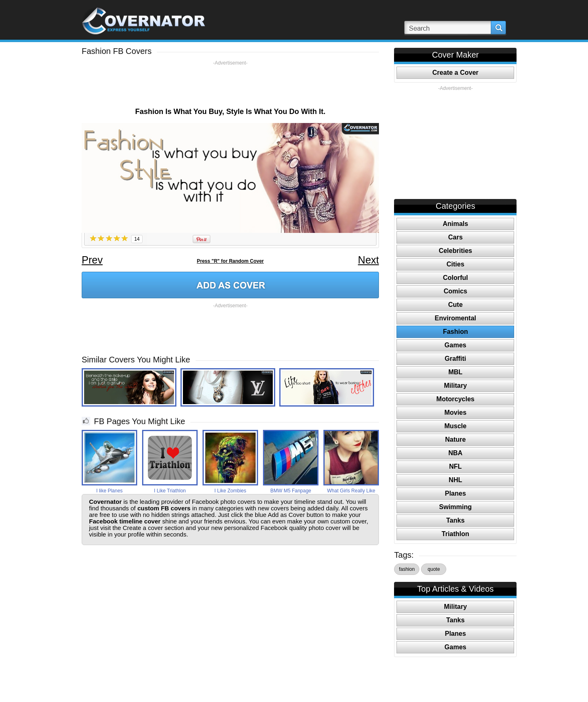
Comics (455, 291)
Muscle (455, 426)
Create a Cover (455, 73)
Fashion (455, 332)
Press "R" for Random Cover (230, 261)
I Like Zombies (230, 491)
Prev (92, 260)
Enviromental (455, 318)
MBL (455, 372)
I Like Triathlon (170, 491)
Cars (456, 237)
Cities (456, 264)
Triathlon (456, 534)
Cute (456, 305)
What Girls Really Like (351, 491)
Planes (456, 493)
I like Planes (110, 491)
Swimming (455, 507)
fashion (407, 569)
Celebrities (455, 251)
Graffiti (455, 359)
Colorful (455, 278)
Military (455, 386)
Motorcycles (455, 399)
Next (369, 260)
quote (434, 569)
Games (455, 345)
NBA (455, 453)
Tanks (455, 520)
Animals (455, 224)
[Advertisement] (230, 85)
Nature (455, 439)
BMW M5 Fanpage (291, 491)
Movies (455, 412)
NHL (455, 480)
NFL (455, 466)
